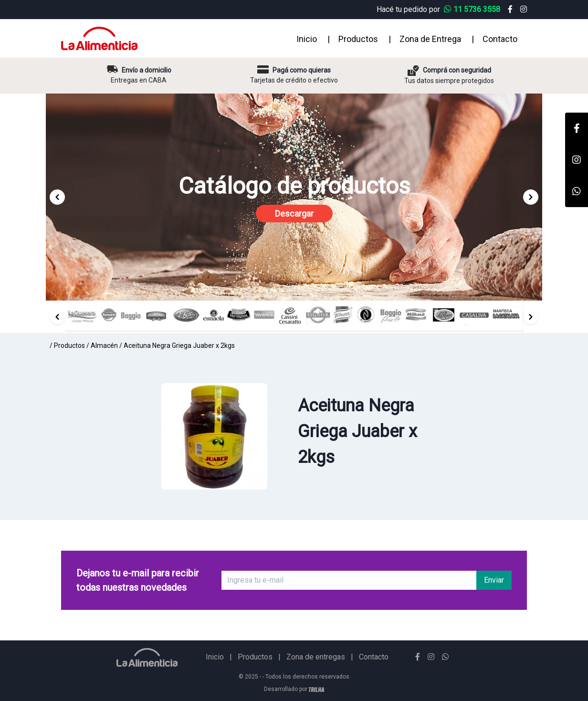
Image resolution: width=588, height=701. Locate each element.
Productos (358, 39)
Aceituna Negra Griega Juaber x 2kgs (179, 345)
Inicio (307, 39)
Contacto (500, 39)
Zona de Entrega (430, 39)
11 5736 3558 (473, 9)
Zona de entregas (316, 657)
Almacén (104, 345)
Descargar (294, 214)
